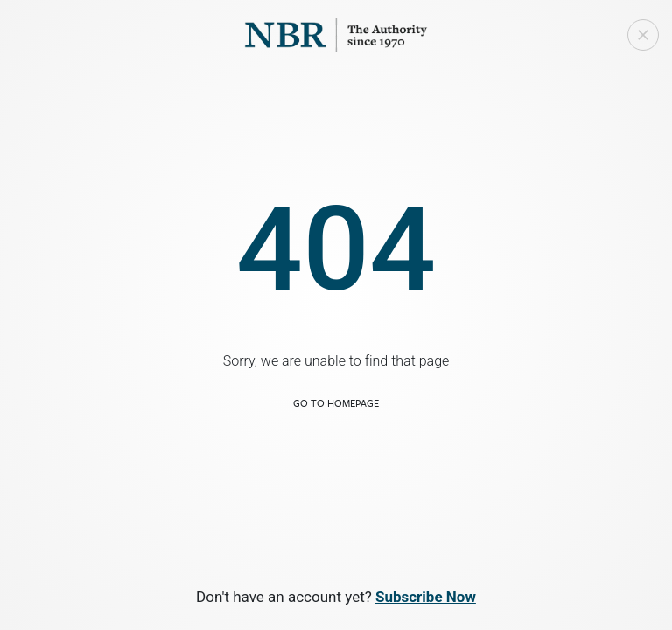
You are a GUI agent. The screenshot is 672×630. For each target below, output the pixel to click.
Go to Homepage (336, 403)
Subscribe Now (426, 597)
